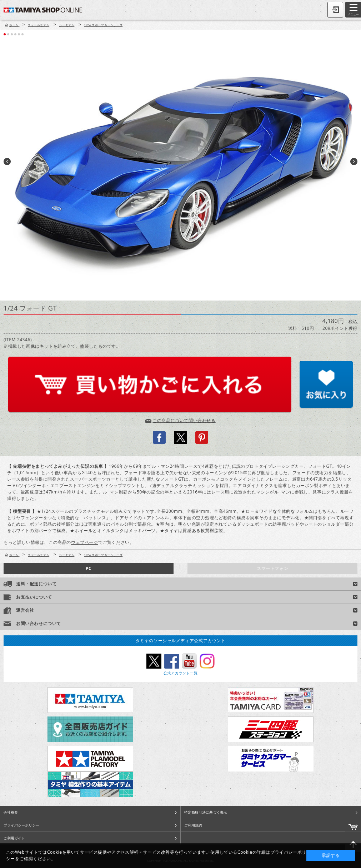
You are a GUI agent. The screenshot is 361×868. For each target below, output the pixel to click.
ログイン (335, 10)
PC (89, 568)
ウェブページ (85, 542)
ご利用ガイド (14, 838)
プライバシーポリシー (21, 825)
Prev (7, 162)
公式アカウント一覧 (180, 673)
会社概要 (11, 812)
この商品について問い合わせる (184, 420)
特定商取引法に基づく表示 (206, 812)
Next (354, 162)
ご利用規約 (193, 825)
